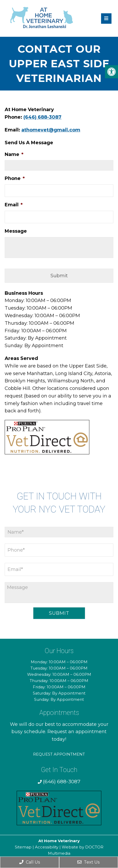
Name (14, 154)
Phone (15, 178)
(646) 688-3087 (42, 117)
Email (14, 205)
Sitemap (23, 847)
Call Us (30, 862)
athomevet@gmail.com (51, 130)
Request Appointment (59, 754)
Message (16, 231)
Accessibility (47, 847)
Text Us (88, 862)
